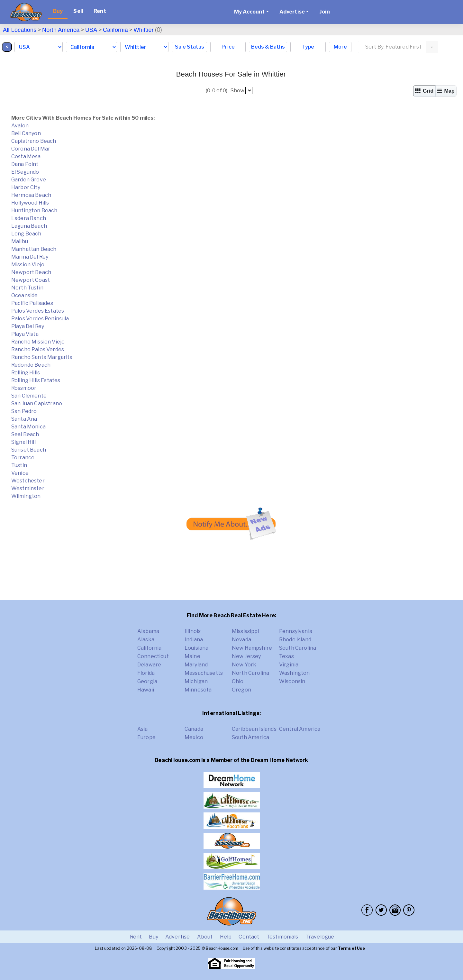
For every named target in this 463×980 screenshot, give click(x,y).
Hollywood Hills (30, 203)
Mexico (194, 737)
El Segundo (25, 172)
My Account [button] (250, 12)
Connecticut (153, 656)
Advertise (177, 937)
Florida (146, 673)
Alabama (148, 631)
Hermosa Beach (31, 195)
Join (325, 12)
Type (308, 47)
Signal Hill (23, 442)
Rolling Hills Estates (36, 380)
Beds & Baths (268, 47)
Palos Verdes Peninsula (40, 319)
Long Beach (26, 234)
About (205, 937)
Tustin (19, 465)
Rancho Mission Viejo (38, 342)
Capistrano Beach (34, 141)
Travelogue (320, 937)
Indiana (194, 640)
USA (91, 30)
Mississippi (245, 631)
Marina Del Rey (30, 257)
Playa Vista (25, 334)
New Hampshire (252, 648)
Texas (286, 656)
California (115, 30)
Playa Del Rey (28, 326)
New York (244, 665)
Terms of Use (351, 948)
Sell (78, 11)
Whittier (143, 30)
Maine (192, 656)
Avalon (20, 126)
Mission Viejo (28, 265)
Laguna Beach (29, 226)
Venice (20, 473)
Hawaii (146, 690)
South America (250, 737)
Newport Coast (31, 280)
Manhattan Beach (34, 249)
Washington (295, 673)
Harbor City (26, 187)
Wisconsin (292, 681)
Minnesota (198, 690)
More (340, 47)
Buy (58, 11)
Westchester (28, 481)
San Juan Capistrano (37, 403)
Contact (249, 937)
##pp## (249, 91)
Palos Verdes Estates (38, 311)
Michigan (196, 681)
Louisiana (196, 648)
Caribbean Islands (254, 729)
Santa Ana (24, 419)
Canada (194, 729)
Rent (100, 11)
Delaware (149, 665)
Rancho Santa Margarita (42, 357)
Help (226, 937)
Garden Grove (29, 180)
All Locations (20, 30)
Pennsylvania (296, 631)
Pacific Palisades (32, 303)
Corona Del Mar (31, 149)
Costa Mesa (26, 156)
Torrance (23, 458)
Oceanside (24, 295)
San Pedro (24, 411)
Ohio (238, 681)
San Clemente (29, 396)
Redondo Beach (31, 365)
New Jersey (246, 656)
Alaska (146, 640)
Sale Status (190, 47)
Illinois (193, 631)
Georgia (147, 681)
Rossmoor (24, 388)
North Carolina (250, 673)
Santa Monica (28, 427)
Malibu (20, 241)
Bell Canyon (26, 133)
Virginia (289, 665)
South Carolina (298, 648)
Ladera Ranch (29, 218)
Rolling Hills (26, 373)
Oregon (241, 690)
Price (228, 47)
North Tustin (27, 288)
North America (61, 30)
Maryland (196, 665)
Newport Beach (31, 272)
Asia (143, 729)
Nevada (241, 640)
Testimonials (282, 937)
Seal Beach (25, 434)
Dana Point (25, 164)
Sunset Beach (29, 450)
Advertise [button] (292, 12)
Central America (300, 729)
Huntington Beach (34, 211)
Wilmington (26, 496)
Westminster (28, 488)
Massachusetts (204, 673)
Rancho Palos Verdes (38, 349)
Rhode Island (295, 640)
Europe (146, 737)
